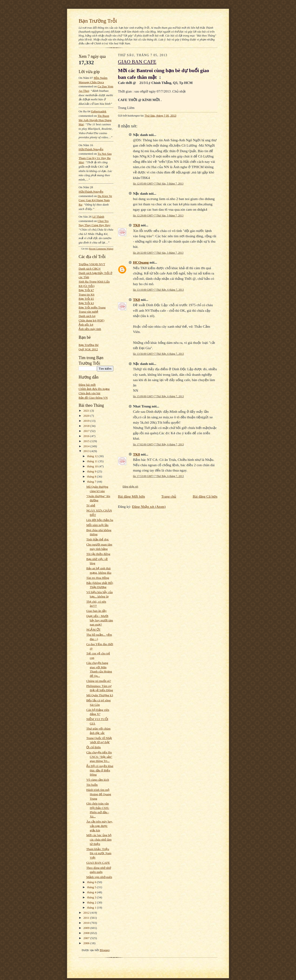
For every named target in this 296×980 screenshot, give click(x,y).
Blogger (105, 950)
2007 (87, 938)
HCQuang (141, 262)
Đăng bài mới (87, 385)
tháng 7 (92, 482)
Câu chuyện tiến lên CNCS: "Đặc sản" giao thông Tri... (99, 757)
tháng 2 (92, 902)
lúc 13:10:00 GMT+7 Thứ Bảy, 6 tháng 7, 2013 (158, 290)
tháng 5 (92, 887)
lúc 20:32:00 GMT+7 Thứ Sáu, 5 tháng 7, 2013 (158, 253)
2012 (87, 913)
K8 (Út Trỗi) (87, 286)
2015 (87, 441)
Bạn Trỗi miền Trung (92, 307)
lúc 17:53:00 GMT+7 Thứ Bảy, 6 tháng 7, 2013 (158, 476)
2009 (87, 928)
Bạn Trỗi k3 (86, 303)
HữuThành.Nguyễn (91, 149)
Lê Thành (98, 217)
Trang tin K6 (86, 294)
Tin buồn (92, 785)
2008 (87, 933)
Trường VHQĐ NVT (92, 264)
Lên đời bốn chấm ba (100, 520)
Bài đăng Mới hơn (131, 496)
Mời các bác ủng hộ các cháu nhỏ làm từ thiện (99, 839)
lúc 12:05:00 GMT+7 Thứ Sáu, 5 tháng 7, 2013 (158, 184)
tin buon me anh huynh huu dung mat (95, 120)
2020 (87, 416)
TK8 (136, 225)
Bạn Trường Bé (89, 345)
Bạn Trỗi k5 (86, 299)
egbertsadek (99, 111)
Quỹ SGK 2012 (88, 349)
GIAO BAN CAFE (98, 863)
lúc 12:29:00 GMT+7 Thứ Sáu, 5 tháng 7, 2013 (158, 216)
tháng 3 (92, 897)
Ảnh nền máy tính (90, 329)
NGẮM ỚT (93, 630)
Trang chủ (169, 496)
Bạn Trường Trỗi (98, 21)
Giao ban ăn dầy (96, 611)
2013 (87, 451)
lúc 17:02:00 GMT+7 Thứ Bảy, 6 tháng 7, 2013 (158, 444)
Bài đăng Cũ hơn (205, 496)
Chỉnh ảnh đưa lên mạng (94, 389)
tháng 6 (92, 882)
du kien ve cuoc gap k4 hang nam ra (95, 200)
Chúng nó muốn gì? (99, 681)
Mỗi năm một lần (97, 525)
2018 (87, 426)
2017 (87, 431)
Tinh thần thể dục (98, 539)
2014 (87, 446)
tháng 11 (93, 461)
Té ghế (91, 505)
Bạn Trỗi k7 (86, 290)
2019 (87, 421)
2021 (87, 411)
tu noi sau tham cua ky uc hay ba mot (95, 158)
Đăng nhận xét (130, 487)
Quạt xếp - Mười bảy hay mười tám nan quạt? (100, 620)
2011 (87, 918)
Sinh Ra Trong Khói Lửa (94, 282)
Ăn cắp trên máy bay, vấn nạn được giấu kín (99, 826)
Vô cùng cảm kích (98, 780)
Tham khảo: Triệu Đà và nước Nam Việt (99, 853)
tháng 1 (92, 908)
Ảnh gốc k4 (86, 325)
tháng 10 (93, 466)
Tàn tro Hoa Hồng (98, 578)
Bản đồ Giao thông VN (93, 398)
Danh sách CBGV (90, 269)
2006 (87, 943)
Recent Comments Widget (101, 249)
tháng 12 (93, 456)
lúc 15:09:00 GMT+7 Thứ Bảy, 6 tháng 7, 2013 (158, 396)
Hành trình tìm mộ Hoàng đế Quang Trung (99, 794)
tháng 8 (92, 476)
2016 (87, 436)
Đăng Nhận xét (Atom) (149, 507)
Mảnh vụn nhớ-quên (99, 877)
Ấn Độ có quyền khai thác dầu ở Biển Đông (100, 770)
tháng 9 (92, 471)
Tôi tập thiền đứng (98, 554)
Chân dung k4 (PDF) (91, 320)
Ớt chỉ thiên (93, 747)
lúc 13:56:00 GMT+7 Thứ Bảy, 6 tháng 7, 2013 (158, 354)
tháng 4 (92, 892)
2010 (87, 923)
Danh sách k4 (87, 316)
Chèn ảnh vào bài (89, 393)
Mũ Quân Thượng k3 (100, 695)
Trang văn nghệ (88, 312)
